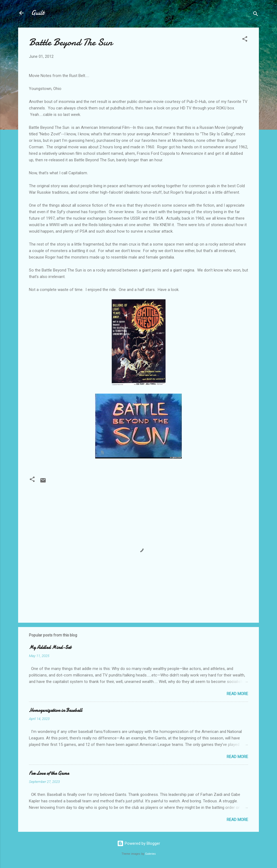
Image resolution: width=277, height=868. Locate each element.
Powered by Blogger (139, 843)
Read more (237, 694)
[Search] (256, 15)
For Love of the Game (49, 773)
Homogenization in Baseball (56, 710)
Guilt (38, 13)
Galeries (150, 854)
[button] (245, 40)
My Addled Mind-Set (50, 647)
